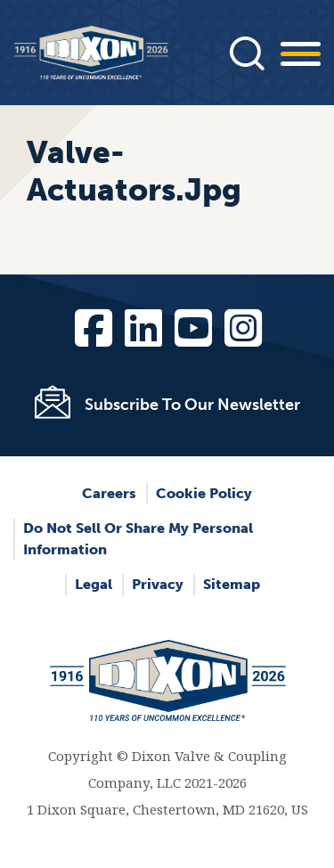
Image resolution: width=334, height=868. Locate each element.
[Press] (247, 53)
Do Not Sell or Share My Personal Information (138, 539)
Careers (109, 493)
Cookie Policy (204, 493)
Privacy (158, 584)
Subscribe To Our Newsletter (192, 405)
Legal (94, 584)
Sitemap (232, 584)
